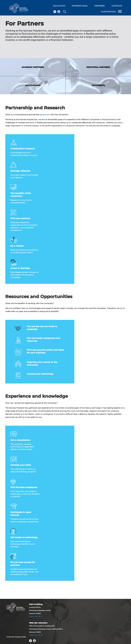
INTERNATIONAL (80, 6)
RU (102, 12)
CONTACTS (117, 6)
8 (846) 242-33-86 (36, 635)
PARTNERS (100, 6)
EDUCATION (59, 6)
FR (108, 12)
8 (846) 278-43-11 (36, 617)
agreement (45, 115)
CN (111, 12)
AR (114, 12)
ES (105, 12)
